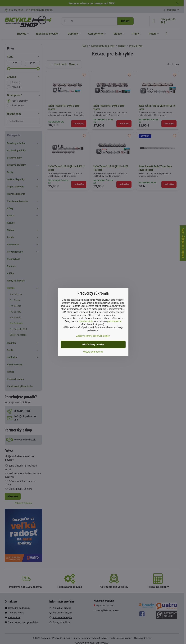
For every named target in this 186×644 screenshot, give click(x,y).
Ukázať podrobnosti (93, 352)
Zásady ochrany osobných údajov (93, 336)
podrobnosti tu (86, 321)
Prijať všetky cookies (93, 345)
